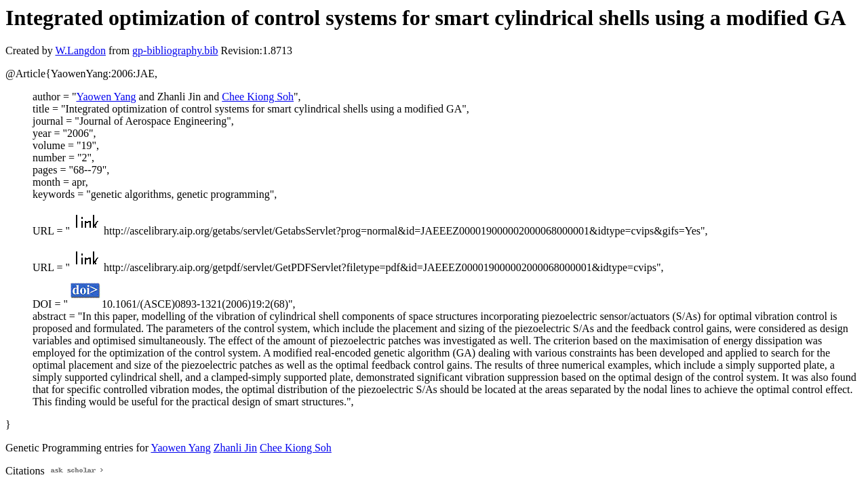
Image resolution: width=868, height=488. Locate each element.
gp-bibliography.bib (175, 50)
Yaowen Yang (106, 97)
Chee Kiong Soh (258, 97)
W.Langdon (80, 50)
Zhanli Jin (235, 448)
